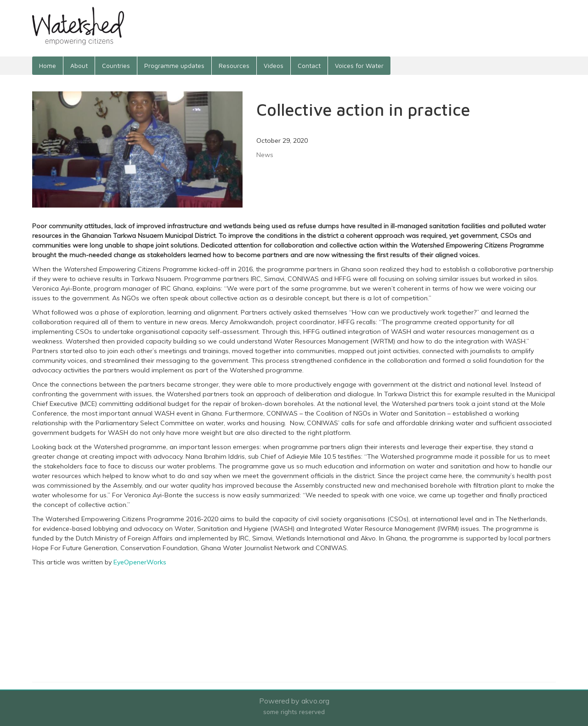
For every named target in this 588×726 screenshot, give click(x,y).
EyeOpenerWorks (140, 562)
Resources (234, 65)
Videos (274, 65)
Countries (116, 65)
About (79, 65)
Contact (309, 65)
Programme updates (174, 65)
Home (48, 65)
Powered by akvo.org (294, 701)
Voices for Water (359, 65)
